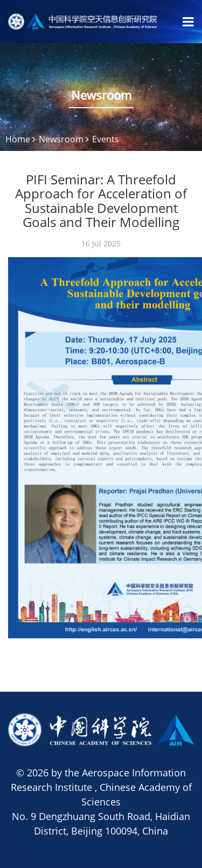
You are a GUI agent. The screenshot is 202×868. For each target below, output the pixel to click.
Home (18, 139)
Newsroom (61, 139)
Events (106, 139)
